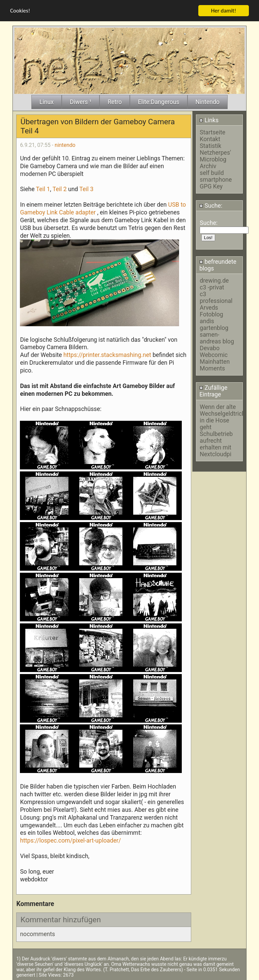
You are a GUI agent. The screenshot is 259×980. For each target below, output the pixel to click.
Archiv (208, 165)
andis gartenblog (214, 324)
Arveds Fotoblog (211, 310)
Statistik (210, 145)
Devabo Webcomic (214, 351)
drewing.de (214, 280)
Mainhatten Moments (215, 364)
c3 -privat (212, 287)
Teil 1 (43, 189)
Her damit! (224, 10)
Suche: (211, 205)
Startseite (212, 132)
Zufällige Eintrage (213, 391)
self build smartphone (216, 176)
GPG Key (211, 186)
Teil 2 (60, 189)
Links (209, 120)
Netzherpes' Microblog (215, 155)
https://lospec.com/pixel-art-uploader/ (70, 840)
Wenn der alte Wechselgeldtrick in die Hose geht (222, 416)
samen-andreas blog (217, 337)
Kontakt (210, 138)
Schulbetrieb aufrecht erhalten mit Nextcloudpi (216, 443)
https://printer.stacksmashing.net (107, 355)
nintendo (65, 144)
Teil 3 (86, 189)
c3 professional (216, 297)
